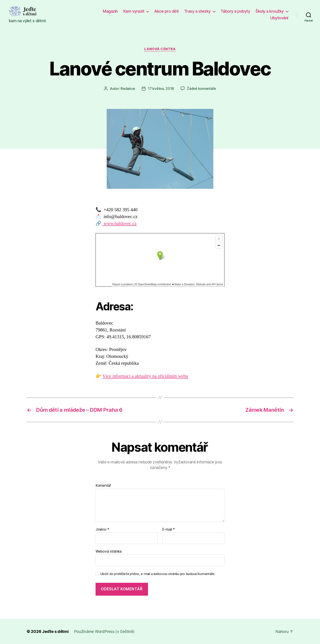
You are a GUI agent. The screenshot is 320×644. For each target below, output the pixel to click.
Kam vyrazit (134, 11)
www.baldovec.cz (120, 224)
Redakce (128, 89)
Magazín (110, 11)
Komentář (103, 486)
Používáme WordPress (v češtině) (104, 631)
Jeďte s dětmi (55, 631)
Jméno (102, 530)
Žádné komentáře (201, 89)
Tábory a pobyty (235, 11)
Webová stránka (109, 551)
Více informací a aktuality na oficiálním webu (145, 376)
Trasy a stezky (197, 11)
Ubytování (279, 18)
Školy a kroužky (270, 11)
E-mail (169, 530)
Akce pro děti (166, 11)
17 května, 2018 (161, 89)
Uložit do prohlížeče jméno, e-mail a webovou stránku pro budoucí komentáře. (158, 574)
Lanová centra (160, 49)
